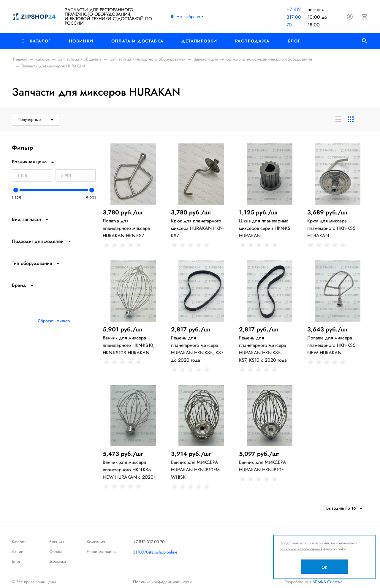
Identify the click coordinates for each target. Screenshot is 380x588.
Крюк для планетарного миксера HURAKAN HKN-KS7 (197, 228)
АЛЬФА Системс (327, 582)
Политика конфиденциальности (162, 582)
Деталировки (199, 41)
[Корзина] (365, 17)
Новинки (81, 41)
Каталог (36, 41)
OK (324, 567)
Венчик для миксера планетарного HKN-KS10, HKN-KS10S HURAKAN (129, 345)
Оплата (56, 551)
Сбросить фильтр (54, 321)
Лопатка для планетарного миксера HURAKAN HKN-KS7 (126, 228)
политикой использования (301, 549)
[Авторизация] (350, 17)
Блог (294, 41)
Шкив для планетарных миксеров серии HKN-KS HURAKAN (265, 228)
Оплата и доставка (138, 41)
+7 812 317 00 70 (294, 17)
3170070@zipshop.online (155, 552)
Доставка (58, 561)
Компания (96, 542)
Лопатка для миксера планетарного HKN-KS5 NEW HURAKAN (331, 345)
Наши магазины (102, 551)
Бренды (57, 542)
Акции (18, 551)
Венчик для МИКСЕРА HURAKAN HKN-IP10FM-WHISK (196, 470)
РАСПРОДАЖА (252, 41)
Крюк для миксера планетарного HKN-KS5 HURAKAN (331, 228)
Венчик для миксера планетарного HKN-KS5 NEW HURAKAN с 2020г (129, 470)
